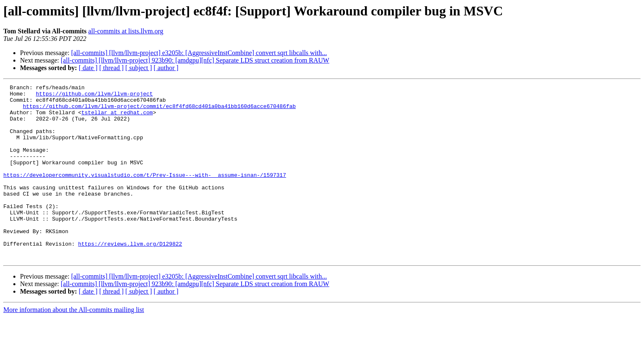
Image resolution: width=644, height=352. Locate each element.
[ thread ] (111, 68)
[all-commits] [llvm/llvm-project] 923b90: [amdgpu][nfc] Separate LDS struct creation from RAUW (195, 60)
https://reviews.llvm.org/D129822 (130, 276)
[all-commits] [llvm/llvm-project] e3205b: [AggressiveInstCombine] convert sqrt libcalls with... (199, 53)
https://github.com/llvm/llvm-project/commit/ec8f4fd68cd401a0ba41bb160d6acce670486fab (159, 111)
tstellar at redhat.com (117, 118)
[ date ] (88, 68)
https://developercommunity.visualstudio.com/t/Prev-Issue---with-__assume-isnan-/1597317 (145, 194)
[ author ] (166, 68)
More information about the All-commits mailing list (74, 345)
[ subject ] (139, 68)
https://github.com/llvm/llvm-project (94, 96)
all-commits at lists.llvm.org (126, 31)
